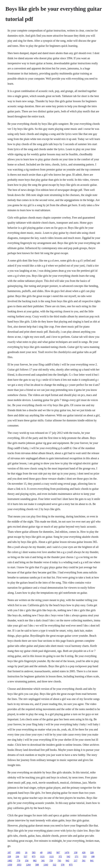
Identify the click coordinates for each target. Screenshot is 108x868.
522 (54, 865)
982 (35, 861)
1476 (67, 853)
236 (17, 856)
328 (92, 853)
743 (59, 861)
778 (18, 861)
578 (63, 865)
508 (37, 865)
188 (93, 856)
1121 (42, 856)
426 (84, 853)
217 (76, 861)
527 (25, 856)
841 (92, 861)
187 (9, 853)
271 (76, 856)
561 (84, 861)
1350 (10, 865)
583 (34, 853)
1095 (18, 853)
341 (43, 861)
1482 (10, 861)
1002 (49, 853)
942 (67, 861)
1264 (28, 865)
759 (51, 861)
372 (60, 856)
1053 (19, 865)
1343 (46, 865)
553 (85, 856)
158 (76, 853)
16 (26, 853)
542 (68, 856)
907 (58, 853)
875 (34, 856)
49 (41, 853)
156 (27, 861)
